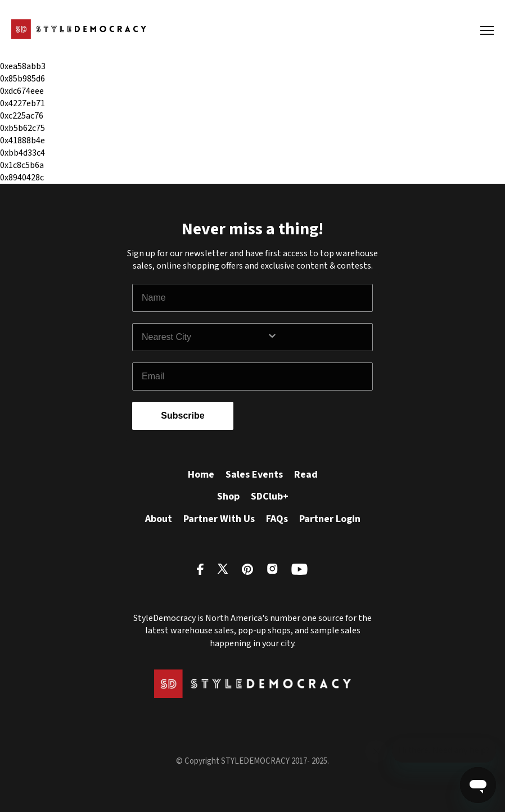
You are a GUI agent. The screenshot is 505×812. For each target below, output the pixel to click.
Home (201, 475)
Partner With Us (219, 519)
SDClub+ (270, 496)
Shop (228, 496)
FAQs (277, 519)
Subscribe (182, 416)
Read (306, 475)
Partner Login (330, 519)
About (159, 519)
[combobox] (204, 337)
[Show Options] (317, 337)
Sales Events (254, 475)
